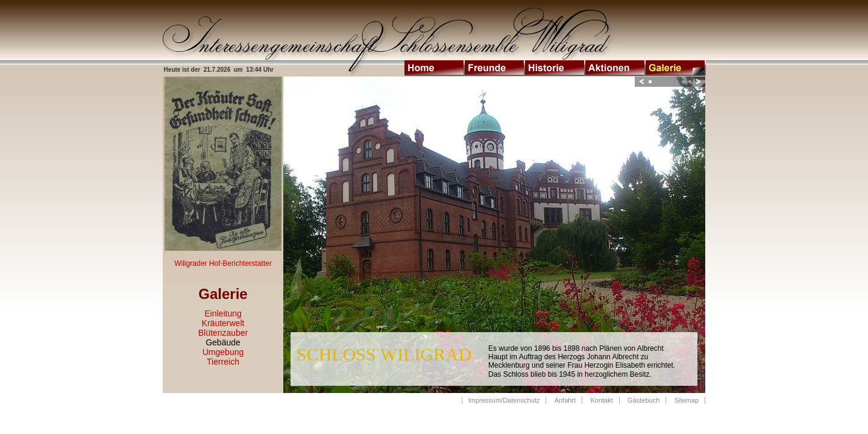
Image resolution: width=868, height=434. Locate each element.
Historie (555, 68)
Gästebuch (643, 400)
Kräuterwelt (223, 323)
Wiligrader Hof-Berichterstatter (223, 263)
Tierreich (223, 362)
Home (435, 68)
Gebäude (223, 342)
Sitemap (687, 400)
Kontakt (601, 400)
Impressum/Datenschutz (504, 400)
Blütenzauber (223, 333)
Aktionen (615, 68)
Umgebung (223, 352)
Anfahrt (565, 400)
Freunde (495, 68)
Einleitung (223, 313)
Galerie (676, 68)
